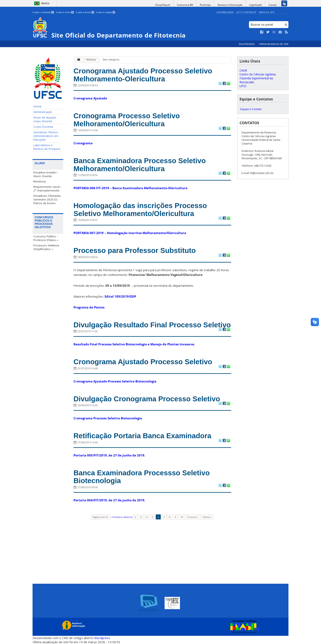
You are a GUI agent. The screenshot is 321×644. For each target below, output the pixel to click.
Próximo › (193, 517)
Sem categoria (111, 60)
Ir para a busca (85, 12)
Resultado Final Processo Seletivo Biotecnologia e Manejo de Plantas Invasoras (134, 344)
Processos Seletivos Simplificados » (46, 247)
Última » (207, 517)
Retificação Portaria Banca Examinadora (142, 436)
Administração (43, 112)
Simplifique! (163, 5)
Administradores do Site (274, 44)
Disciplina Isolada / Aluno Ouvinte (45, 174)
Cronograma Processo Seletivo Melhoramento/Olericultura (127, 120)
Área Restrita (247, 44)
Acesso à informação (230, 5)
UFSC (243, 86)
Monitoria (40, 181)
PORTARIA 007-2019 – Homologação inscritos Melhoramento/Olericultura (130, 233)
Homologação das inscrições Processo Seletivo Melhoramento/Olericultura (140, 209)
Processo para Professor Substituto (135, 250)
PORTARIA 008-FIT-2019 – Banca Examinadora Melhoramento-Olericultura (130, 188)
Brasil (45, 3)
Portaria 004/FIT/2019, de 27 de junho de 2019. (109, 500)
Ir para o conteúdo (43, 12)
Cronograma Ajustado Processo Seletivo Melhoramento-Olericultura (143, 75)
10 (182, 517)
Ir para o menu (65, 12)
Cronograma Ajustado (90, 98)
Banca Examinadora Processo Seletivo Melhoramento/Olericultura (140, 165)
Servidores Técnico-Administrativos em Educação (46, 136)
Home (37, 106)
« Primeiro (116, 517)
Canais (273, 5)
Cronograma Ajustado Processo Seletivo (143, 362)
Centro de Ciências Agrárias (258, 74)
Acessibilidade (225, 12)
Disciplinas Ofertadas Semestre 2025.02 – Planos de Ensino (47, 199)
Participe (205, 5)
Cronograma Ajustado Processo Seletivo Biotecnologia (115, 381)
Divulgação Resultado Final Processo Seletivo (152, 325)
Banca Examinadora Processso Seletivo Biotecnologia (142, 477)
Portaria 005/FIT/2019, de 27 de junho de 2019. (109, 455)
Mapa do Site (267, 12)
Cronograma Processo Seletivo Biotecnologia (108, 418)
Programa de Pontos (89, 307)
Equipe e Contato (251, 109)
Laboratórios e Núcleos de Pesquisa (47, 147)
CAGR (243, 70)
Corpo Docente (43, 127)
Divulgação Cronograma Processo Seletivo (147, 399)
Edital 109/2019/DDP (120, 296)
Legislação (255, 5)
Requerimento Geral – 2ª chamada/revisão (48, 189)
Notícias (91, 60)
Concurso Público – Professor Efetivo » (46, 238)
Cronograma (83, 143)
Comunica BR (185, 5)
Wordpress (102, 638)
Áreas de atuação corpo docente (45, 119)
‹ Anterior (127, 517)
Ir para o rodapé (106, 12)
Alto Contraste (246, 12)
